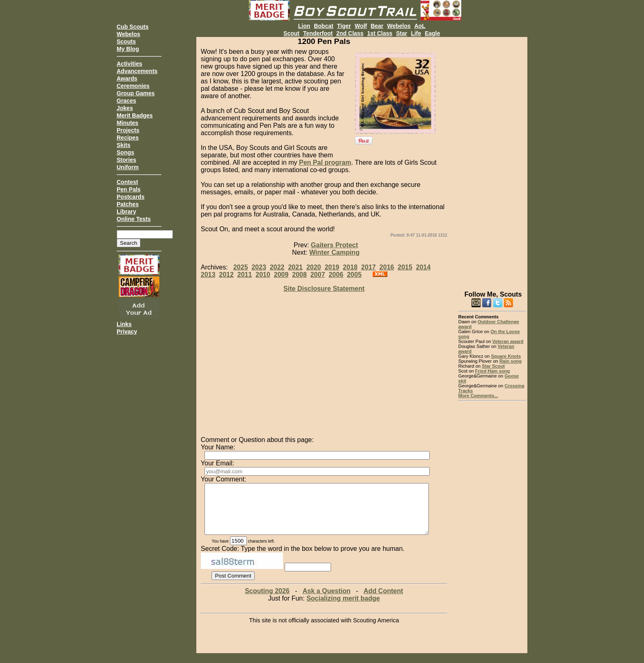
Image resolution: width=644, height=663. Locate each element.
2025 (241, 267)
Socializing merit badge (343, 608)
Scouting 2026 (267, 601)
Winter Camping (335, 252)
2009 (281, 275)
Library (126, 212)
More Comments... (478, 396)
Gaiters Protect (335, 245)
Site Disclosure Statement (324, 289)
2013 (208, 275)
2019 (332, 267)
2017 (368, 267)
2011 (245, 275)
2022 (277, 267)
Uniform (128, 167)
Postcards (131, 197)
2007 (318, 275)
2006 (336, 275)
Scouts (126, 41)
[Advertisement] (492, 160)
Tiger (344, 26)
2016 (387, 267)
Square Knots (506, 356)
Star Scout (493, 366)
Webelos (128, 34)
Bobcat (323, 26)
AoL (420, 26)
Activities (129, 64)
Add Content (383, 601)
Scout (291, 33)
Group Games (136, 93)
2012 (226, 275)
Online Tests (134, 219)
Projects (128, 130)
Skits (123, 145)
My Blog (128, 49)
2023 (259, 267)
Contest (127, 182)
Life (416, 33)
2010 (263, 275)
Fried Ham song (493, 371)
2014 (423, 267)
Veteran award (508, 341)
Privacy (127, 331)
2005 (354, 275)
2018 (350, 267)
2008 (299, 275)
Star (401, 33)
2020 (314, 267)
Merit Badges (135, 115)
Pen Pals (129, 189)
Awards (127, 78)
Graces (126, 101)
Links (124, 324)
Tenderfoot (318, 33)
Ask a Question (327, 601)
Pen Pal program (325, 162)
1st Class (380, 33)
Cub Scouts (133, 27)
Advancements (137, 71)
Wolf (361, 26)
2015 (405, 267)
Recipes (128, 138)
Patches (128, 204)
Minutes (128, 123)
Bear (377, 26)
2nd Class (350, 33)
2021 (295, 267)
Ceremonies (133, 86)
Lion (304, 26)
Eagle (432, 33)
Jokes (125, 108)
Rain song (511, 361)
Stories (126, 160)
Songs (125, 152)
